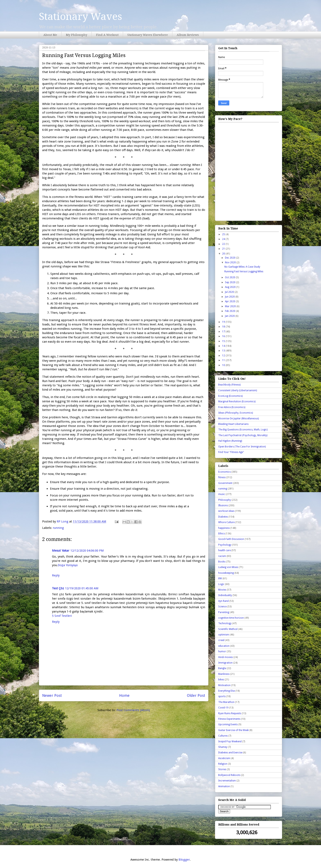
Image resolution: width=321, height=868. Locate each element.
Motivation (224, 685)
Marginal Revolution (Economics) (237, 401)
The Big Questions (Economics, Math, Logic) (243, 430)
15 (224, 341)
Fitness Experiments (229, 719)
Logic (221, 584)
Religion (223, 764)
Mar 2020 (231, 306)
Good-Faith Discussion (231, 539)
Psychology (225, 545)
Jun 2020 (230, 297)
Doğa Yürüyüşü (68, 565)
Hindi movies (225, 657)
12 (224, 356)
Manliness (224, 674)
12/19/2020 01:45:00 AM (82, 588)
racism (222, 556)
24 (224, 239)
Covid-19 (223, 708)
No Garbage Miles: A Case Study (242, 267)
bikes (221, 680)
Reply (56, 575)
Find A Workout (107, 35)
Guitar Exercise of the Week (233, 730)
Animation (224, 786)
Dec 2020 (231, 258)
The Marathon (226, 702)
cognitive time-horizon (231, 618)
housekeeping (226, 573)
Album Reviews (188, 35)
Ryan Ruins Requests (230, 713)
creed (221, 640)
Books (222, 562)
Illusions (223, 505)
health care (224, 550)
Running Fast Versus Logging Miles (244, 271)
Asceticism (224, 758)
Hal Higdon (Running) (230, 441)
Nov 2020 (231, 262)
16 (224, 336)
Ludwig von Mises (228, 567)
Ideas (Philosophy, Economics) (236, 413)
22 (224, 244)
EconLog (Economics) (230, 396)
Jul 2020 (230, 292)
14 (224, 346)
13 (224, 351)
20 (224, 254)
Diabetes (223, 517)
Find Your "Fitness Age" (231, 452)
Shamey (223, 747)
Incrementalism (227, 781)
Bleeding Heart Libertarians (233, 424)
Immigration (225, 663)
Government (225, 483)
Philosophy (225, 500)
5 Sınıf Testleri (62, 616)
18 (224, 327)
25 (224, 234)
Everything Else (227, 691)
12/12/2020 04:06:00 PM (87, 551)
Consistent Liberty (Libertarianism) (238, 390)
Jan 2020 (230, 316)
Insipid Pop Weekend (230, 741)
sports (222, 696)
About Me (50, 35)
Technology (225, 623)
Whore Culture (226, 522)
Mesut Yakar (61, 551)
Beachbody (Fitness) (229, 385)
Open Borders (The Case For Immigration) (242, 447)
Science (222, 607)
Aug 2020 (231, 287)
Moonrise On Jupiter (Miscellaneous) (238, 419)
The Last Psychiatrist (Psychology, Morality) (243, 435)
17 (224, 332)
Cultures (223, 736)
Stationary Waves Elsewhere (148, 35)
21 (224, 249)
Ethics (222, 534)
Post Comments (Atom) (133, 710)
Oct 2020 (230, 277)
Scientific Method (228, 629)
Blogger (184, 860)
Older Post (196, 695)
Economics (224, 472)
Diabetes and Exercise (230, 753)
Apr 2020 (230, 301)
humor (222, 651)
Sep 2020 (231, 282)
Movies (222, 590)
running (58, 528)
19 (224, 322)
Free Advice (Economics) (232, 407)
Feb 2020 (230, 311)
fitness (222, 477)
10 (224, 365)
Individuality (225, 595)
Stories (222, 769)
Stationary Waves (80, 17)
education (224, 646)
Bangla (222, 668)
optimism (224, 635)
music (222, 494)
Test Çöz (58, 588)
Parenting (224, 612)
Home (124, 695)
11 (224, 360)
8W (220, 578)
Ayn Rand (223, 601)
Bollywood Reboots (229, 775)
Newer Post (52, 695)
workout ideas (226, 511)
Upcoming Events (228, 724)
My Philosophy (77, 35)
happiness (224, 528)
